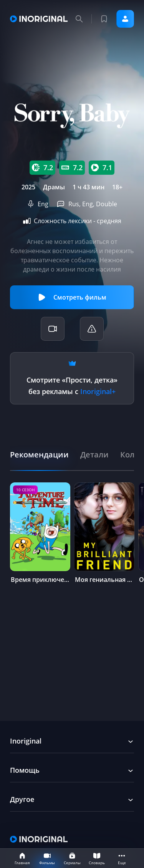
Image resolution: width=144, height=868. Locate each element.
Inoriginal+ (98, 391)
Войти (125, 19)
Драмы (54, 187)
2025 (28, 187)
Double (107, 204)
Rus (74, 204)
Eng (43, 204)
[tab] (39, 455)
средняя (109, 221)
